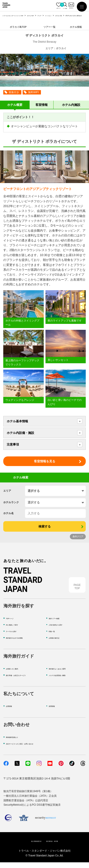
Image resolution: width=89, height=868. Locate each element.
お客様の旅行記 (59, 643)
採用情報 (54, 712)
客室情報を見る (45, 461)
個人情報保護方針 (30, 847)
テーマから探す (16, 637)
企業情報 (12, 712)
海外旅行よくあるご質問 (64, 674)
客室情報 (42, 105)
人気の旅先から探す (61, 630)
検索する (45, 526)
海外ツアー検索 (59, 624)
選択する (34, 491)
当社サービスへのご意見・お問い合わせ (31, 749)
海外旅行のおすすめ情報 (21, 643)
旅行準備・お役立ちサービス (24, 680)
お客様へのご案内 (17, 674)
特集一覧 (54, 637)
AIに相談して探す (17, 630)
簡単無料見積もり (17, 742)
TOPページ (13, 624)
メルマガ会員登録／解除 (64, 680)
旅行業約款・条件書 (57, 847)
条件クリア (78, 536)
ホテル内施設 (71, 105)
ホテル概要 (15, 105)
